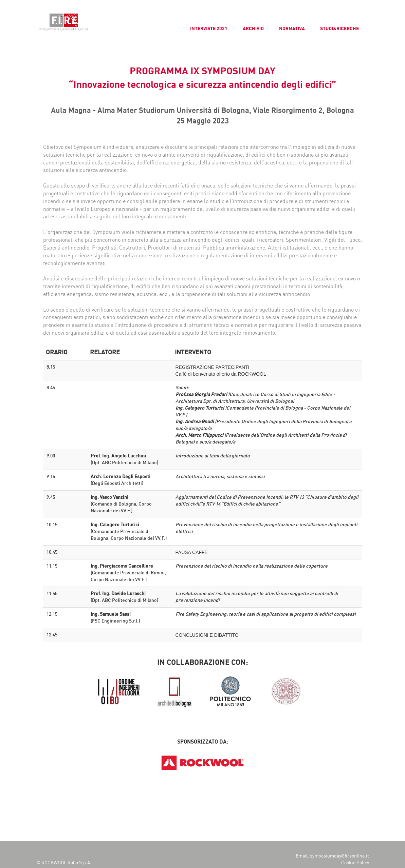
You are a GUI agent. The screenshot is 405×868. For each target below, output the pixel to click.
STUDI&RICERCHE (339, 29)
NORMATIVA (292, 29)
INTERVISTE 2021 (209, 29)
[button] (11, 10)
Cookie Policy (355, 863)
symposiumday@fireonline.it (339, 856)
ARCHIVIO (253, 29)
